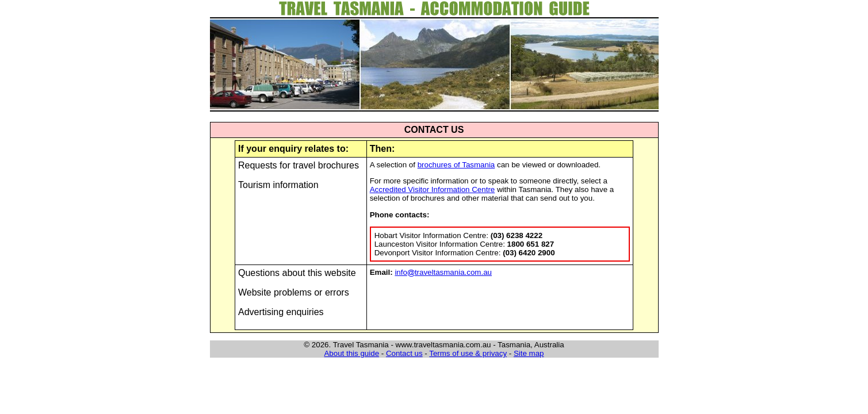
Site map (529, 353)
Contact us (404, 353)
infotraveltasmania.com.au (443, 272)
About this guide (351, 353)
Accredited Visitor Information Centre (433, 189)
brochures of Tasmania (456, 165)
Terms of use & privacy (468, 353)
